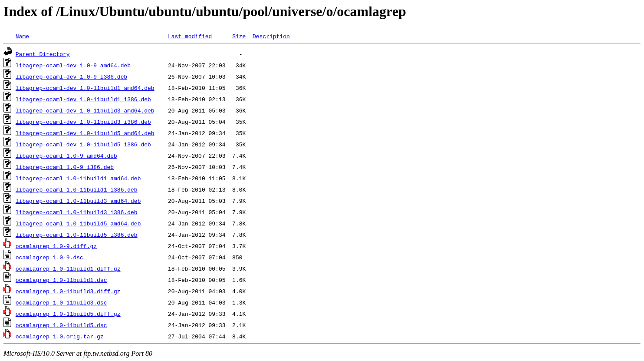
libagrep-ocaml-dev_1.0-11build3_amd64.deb (85, 110)
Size (239, 36)
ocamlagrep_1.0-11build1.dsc (61, 280)
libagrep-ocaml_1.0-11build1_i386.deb (77, 189)
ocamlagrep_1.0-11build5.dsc (61, 325)
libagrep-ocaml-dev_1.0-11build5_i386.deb (83, 144)
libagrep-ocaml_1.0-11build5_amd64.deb (78, 223)
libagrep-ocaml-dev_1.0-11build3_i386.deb (83, 122)
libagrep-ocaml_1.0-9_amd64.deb (66, 156)
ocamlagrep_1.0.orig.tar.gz (60, 336)
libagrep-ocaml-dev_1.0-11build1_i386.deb (83, 99)
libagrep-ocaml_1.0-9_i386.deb (65, 167)
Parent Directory (43, 54)
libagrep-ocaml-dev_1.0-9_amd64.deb (73, 65)
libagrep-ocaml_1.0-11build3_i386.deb (77, 212)
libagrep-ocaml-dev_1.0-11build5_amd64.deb (85, 133)
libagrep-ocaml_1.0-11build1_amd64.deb (78, 178)
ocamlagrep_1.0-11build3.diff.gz (68, 291)
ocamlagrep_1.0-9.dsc (49, 257)
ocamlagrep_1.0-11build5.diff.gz (68, 314)
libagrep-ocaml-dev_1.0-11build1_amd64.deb (85, 88)
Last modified (190, 36)
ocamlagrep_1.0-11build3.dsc (61, 302)
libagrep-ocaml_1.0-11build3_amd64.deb (78, 201)
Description (271, 36)
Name (22, 36)
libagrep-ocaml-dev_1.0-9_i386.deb (71, 76)
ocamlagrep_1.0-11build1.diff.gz (68, 268)
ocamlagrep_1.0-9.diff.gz (56, 246)
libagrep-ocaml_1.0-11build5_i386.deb (77, 235)
